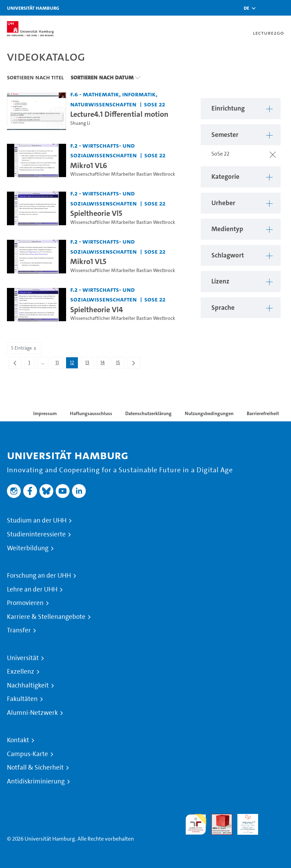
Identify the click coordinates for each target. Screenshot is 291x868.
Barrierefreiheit (263, 413)
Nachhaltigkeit (28, 685)
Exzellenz (21, 672)
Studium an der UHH (37, 520)
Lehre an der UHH (32, 589)
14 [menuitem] (104, 364)
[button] (246, 8)
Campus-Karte (28, 754)
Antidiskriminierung (36, 781)
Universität (23, 658)
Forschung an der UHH (39, 576)
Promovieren (25, 603)
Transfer (19, 630)
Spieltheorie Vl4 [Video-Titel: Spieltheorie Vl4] (97, 309)
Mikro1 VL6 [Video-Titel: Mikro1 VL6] (89, 165)
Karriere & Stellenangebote (46, 617)
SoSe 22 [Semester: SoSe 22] (154, 104)
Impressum (45, 413)
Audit (218, 818)
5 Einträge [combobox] (24, 348)
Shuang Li (80, 123)
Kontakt (18, 740)
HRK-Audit (244, 822)
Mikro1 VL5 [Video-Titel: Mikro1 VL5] (88, 261)
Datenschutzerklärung (148, 413)
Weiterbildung (28, 548)
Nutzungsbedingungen (209, 413)
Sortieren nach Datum (102, 77)
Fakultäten (22, 699)
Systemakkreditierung (274, 818)
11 (59, 364)
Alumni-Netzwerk (32, 713)
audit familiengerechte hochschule (196, 825)
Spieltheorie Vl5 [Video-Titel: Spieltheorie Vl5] (96, 213)
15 (120, 364)
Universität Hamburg (33, 8)
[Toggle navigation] (282, 8)
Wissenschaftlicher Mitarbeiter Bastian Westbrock (123, 174)
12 (74, 364)
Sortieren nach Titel (35, 77)
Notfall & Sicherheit (35, 768)
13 (89, 364)
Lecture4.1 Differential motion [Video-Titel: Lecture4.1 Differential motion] (119, 114)
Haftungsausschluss (91, 413)
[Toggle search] (265, 8)
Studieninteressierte (36, 534)
